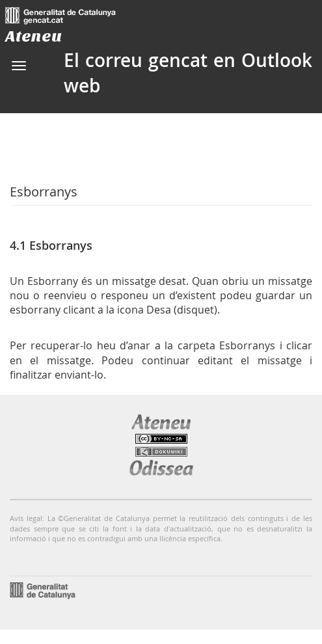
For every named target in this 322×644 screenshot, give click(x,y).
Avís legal (26, 518)
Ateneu (34, 36)
